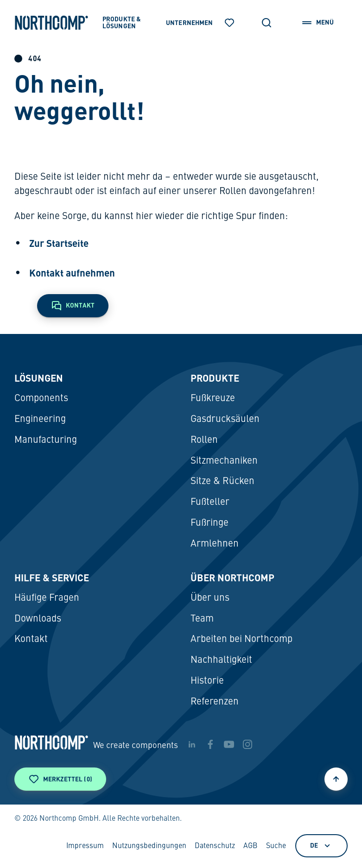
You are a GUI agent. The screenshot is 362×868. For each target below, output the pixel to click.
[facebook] (210, 744)
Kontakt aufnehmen (72, 273)
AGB (251, 846)
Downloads (38, 619)
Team (202, 619)
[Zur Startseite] (51, 23)
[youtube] (229, 744)
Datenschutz (215, 846)
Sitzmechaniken (224, 461)
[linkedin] (192, 744)
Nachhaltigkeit (221, 660)
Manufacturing (46, 440)
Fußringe (210, 523)
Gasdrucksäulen (225, 419)
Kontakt (31, 639)
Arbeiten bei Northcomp (241, 639)
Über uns (210, 598)
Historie (207, 681)
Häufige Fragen (47, 598)
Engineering (40, 419)
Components (41, 399)
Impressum (85, 846)
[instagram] (248, 744)
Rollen (204, 440)
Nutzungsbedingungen (149, 846)
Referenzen (215, 702)
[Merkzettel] (229, 23)
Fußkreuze (213, 399)
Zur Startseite (59, 243)
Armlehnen (215, 544)
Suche (276, 846)
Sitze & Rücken (222, 481)
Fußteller (210, 502)
